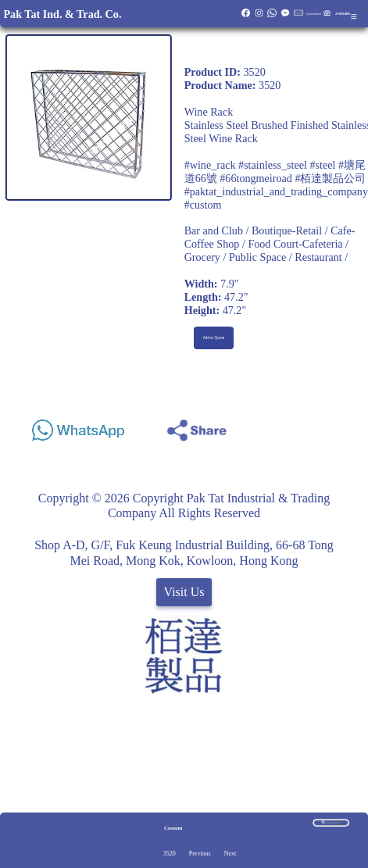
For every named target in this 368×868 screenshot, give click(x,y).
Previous (200, 854)
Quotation (314, 14)
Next (230, 854)
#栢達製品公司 (330, 178)
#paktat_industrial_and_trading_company (276, 191)
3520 (170, 854)
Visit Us (184, 592)
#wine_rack (210, 165)
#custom (203, 205)
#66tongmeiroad (256, 178)
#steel (322, 165)
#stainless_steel (273, 165)
